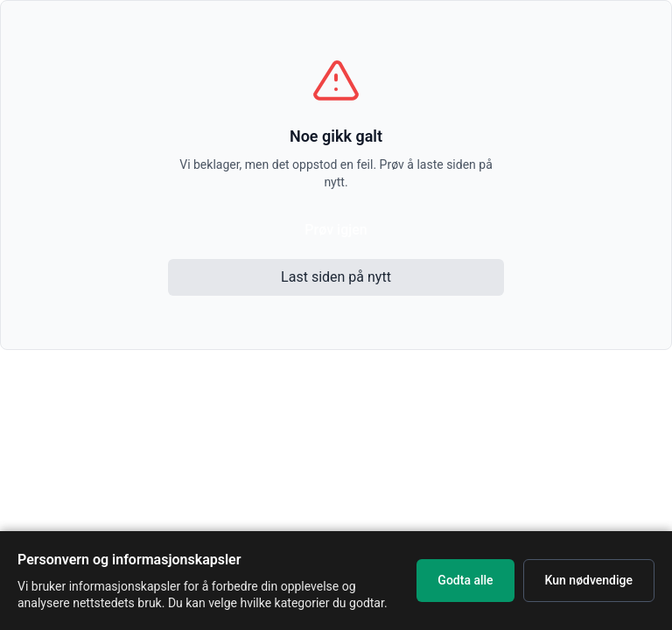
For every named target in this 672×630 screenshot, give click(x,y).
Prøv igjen (336, 230)
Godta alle (465, 580)
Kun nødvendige (589, 580)
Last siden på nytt (336, 277)
